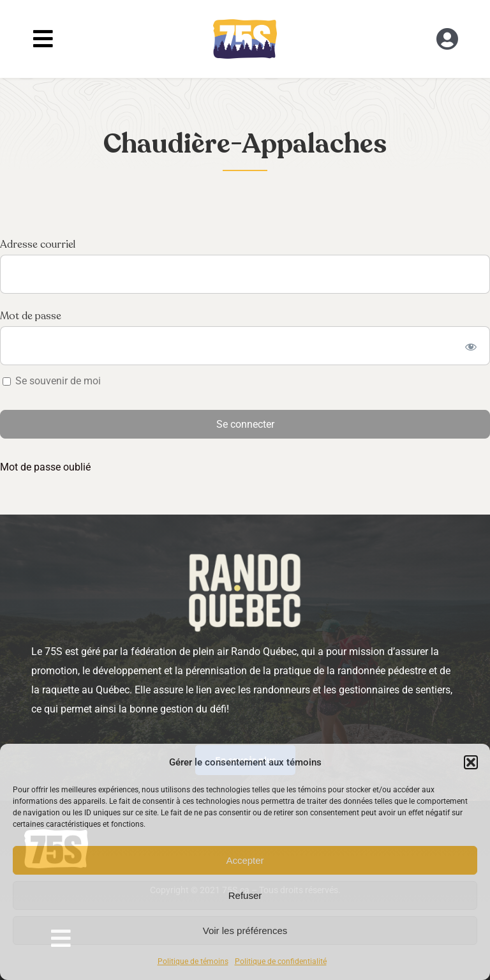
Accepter (245, 860)
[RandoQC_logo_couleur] (245, 24)
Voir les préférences (245, 931)
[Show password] (471, 346)
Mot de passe (31, 316)
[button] (471, 762)
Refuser (245, 895)
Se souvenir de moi (52, 381)
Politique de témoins (193, 961)
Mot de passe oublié (45, 467)
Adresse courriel (38, 245)
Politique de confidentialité (281, 961)
